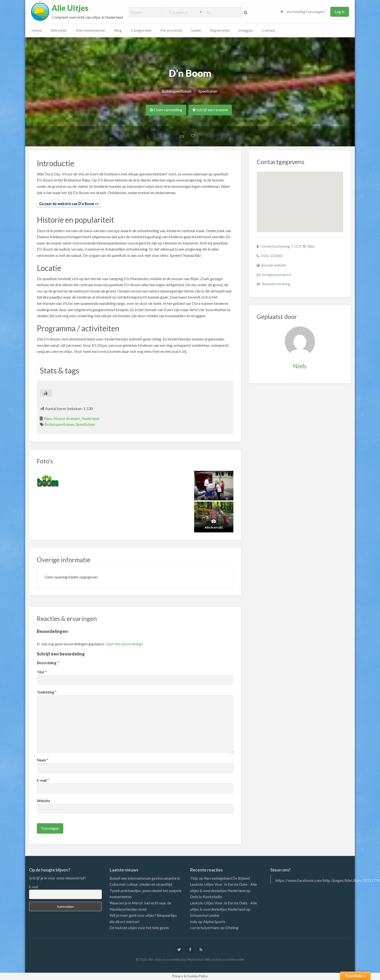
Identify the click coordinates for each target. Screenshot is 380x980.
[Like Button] (46, 393)
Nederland (90, 418)
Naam (43, 760)
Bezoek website (274, 265)
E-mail (43, 780)
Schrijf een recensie (210, 110)
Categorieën (141, 30)
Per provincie (171, 30)
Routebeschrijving (276, 284)
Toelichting (47, 692)
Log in (340, 12)
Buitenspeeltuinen (177, 91)
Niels (300, 366)
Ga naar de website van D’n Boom (67, 204)
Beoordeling (48, 663)
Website (44, 801)
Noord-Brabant (67, 418)
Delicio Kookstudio (206, 897)
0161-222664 (272, 256)
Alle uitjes (59, 30)
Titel (42, 672)
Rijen (48, 418)
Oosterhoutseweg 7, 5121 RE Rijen (288, 246)
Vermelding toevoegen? (303, 12)
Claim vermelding (166, 110)
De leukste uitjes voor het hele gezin (139, 928)
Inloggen (246, 30)
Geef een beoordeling (124, 644)
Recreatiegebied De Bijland (227, 878)
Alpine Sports (214, 921)
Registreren (220, 30)
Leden (196, 30)
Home (37, 30)
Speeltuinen (208, 91)
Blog (118, 30)
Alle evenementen (91, 30)
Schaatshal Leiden (205, 915)
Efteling (232, 928)
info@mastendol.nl (277, 275)
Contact (269, 30)
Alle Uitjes (70, 8)
